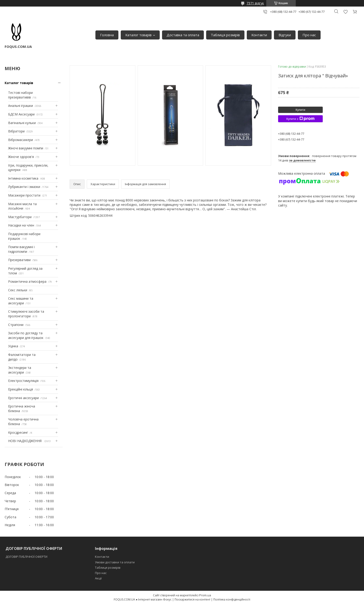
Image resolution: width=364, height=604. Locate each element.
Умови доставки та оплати (115, 562)
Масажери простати (24, 195)
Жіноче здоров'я (21, 157)
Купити (300, 110)
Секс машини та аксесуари (21, 301)
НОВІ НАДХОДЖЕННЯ (25, 441)
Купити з (300, 119)
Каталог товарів (138, 35)
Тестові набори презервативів (20, 95)
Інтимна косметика (23, 178)
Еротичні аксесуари (23, 398)
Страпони (16, 325)
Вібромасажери (21, 140)
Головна (107, 35)
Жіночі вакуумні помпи (26, 148)
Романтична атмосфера (27, 281)
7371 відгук (255, 3)
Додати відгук (345, 12)
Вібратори (16, 131)
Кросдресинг (18, 432)
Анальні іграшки (21, 106)
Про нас (309, 35)
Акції (98, 578)
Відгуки (285, 35)
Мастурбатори (20, 217)
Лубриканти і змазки (24, 187)
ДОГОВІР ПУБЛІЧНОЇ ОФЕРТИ (27, 557)
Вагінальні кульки (22, 123)
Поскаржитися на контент (192, 599)
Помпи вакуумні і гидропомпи (21, 249)
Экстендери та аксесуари (20, 370)
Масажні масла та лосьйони (22, 206)
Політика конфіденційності (232, 599)
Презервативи (19, 260)
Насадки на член (21, 225)
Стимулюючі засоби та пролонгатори (26, 314)
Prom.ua (205, 595)
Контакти (259, 35)
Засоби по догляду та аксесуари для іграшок (26, 335)
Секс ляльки (18, 290)
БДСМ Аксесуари (21, 114)
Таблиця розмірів (225, 35)
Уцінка (13, 346)
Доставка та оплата (183, 35)
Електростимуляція (23, 381)
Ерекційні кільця (21, 389)
